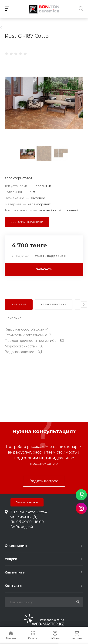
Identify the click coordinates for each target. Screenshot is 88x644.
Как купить (15, 572)
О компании (16, 546)
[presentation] (84, 305)
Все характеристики (27, 222)
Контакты (14, 586)
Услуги (11, 559)
